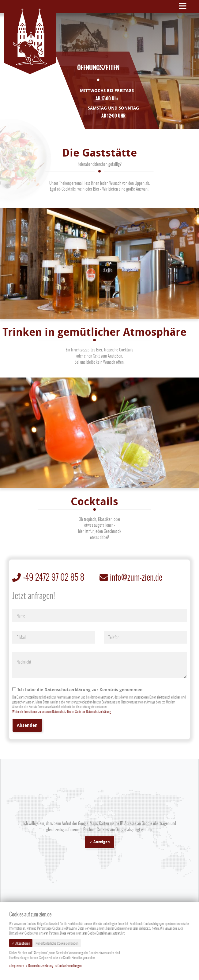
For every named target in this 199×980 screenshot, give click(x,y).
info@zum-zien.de (131, 577)
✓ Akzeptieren (21, 943)
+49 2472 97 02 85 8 (48, 577)
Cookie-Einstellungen (70, 966)
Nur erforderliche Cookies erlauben (57, 943)
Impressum (18, 966)
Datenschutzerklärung (41, 966)
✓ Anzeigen (100, 842)
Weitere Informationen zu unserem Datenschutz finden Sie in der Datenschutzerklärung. (62, 712)
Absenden (27, 725)
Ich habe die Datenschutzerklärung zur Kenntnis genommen (77, 689)
